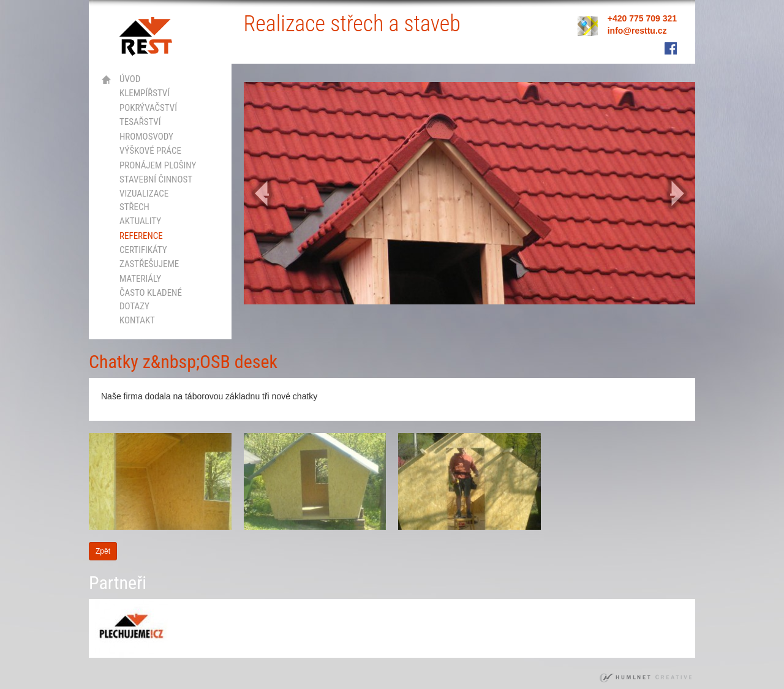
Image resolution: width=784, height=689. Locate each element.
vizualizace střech (144, 200)
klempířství (145, 93)
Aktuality (140, 221)
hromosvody (146, 137)
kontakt (137, 320)
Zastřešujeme (149, 264)
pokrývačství (148, 108)
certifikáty (143, 250)
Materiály (140, 279)
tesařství (140, 122)
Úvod (130, 79)
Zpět (103, 551)
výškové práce (150, 151)
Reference (141, 236)
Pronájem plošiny (158, 165)
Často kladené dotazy (151, 299)
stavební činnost (156, 179)
